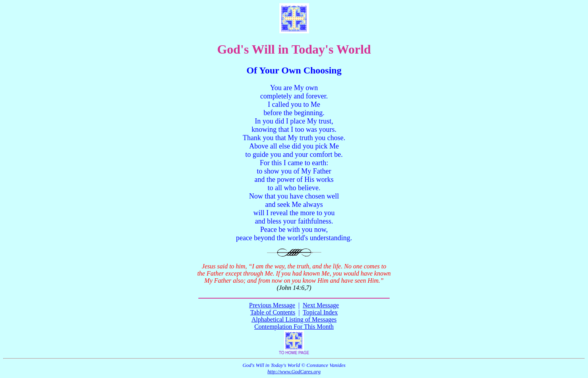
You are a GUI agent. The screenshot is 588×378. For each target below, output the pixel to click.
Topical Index (320, 312)
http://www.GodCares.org (294, 371)
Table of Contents (273, 312)
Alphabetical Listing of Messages (294, 319)
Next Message (321, 305)
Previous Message (272, 305)
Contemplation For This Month (294, 327)
